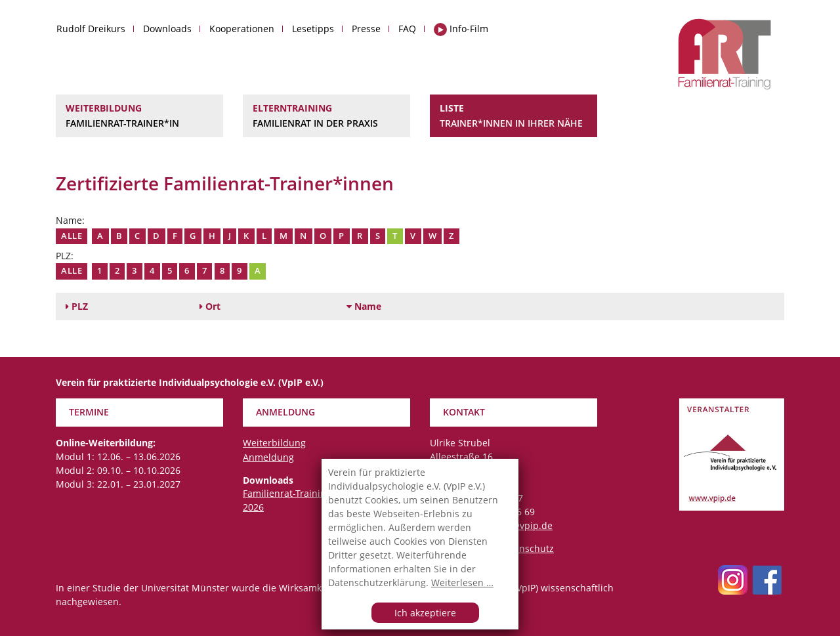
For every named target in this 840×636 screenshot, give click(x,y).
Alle (72, 236)
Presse (366, 29)
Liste (514, 116)
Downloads (167, 29)
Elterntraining (326, 116)
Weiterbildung (139, 116)
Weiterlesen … (462, 583)
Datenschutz (526, 548)
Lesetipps (313, 29)
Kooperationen (242, 29)
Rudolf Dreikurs (91, 29)
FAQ (407, 29)
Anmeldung (268, 457)
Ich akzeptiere (425, 613)
